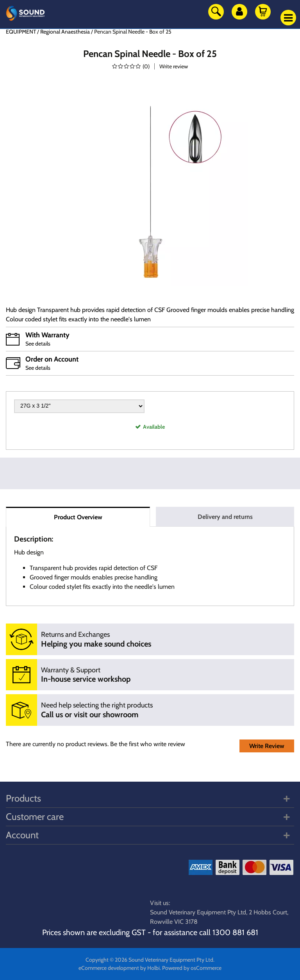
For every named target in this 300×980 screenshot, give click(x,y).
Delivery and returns (225, 517)
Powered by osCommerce (192, 968)
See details (38, 344)
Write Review (267, 746)
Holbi (154, 968)
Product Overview (78, 517)
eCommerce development (109, 968)
